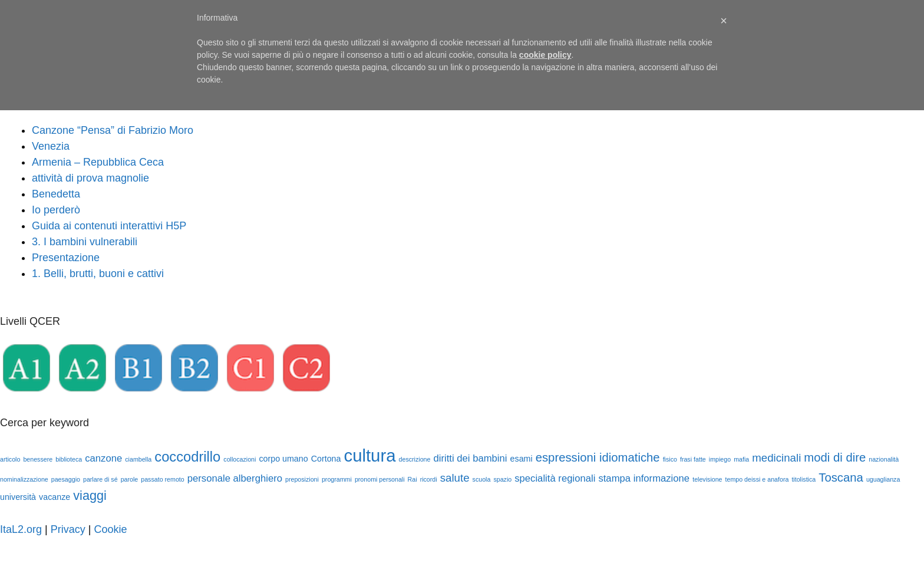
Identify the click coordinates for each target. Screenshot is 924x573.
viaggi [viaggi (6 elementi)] (90, 495)
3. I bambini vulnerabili (85, 242)
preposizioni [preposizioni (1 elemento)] (302, 479)
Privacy (68, 529)
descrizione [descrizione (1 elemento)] (415, 459)
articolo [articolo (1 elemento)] (10, 459)
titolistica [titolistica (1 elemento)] (803, 479)
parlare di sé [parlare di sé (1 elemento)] (100, 479)
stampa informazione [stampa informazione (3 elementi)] (644, 478)
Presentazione (66, 258)
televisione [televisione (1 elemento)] (707, 479)
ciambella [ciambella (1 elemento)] (138, 459)
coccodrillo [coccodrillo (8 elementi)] (187, 457)
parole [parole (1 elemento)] (130, 479)
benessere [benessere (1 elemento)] (38, 459)
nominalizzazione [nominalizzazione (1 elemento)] (24, 479)
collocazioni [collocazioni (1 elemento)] (240, 459)
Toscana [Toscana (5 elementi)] (841, 477)
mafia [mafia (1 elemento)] (741, 459)
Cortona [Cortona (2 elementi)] (326, 459)
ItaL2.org (21, 529)
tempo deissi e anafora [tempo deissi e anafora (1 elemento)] (757, 479)
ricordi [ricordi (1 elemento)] (429, 479)
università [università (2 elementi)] (18, 497)
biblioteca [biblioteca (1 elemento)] (69, 459)
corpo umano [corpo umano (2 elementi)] (283, 459)
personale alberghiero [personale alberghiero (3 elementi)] (235, 478)
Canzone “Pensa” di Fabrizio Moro (113, 130)
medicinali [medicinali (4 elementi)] (776, 458)
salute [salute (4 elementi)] (455, 478)
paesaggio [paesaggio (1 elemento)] (66, 479)
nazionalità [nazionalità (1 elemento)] (884, 459)
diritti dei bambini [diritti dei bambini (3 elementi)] (470, 458)
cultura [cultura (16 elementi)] (369, 455)
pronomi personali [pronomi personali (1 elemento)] (380, 479)
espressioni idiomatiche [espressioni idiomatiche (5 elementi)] (598, 457)
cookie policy (545, 55)
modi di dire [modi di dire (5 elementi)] (835, 457)
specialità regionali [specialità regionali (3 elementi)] (555, 478)
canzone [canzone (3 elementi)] (103, 458)
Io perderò (56, 210)
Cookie (110, 529)
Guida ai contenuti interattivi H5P (109, 226)
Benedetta (56, 194)
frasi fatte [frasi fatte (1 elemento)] (693, 459)
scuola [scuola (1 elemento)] (482, 479)
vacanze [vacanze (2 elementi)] (55, 497)
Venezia (51, 146)
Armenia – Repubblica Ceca (98, 162)
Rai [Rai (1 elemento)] (412, 479)
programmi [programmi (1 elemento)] (337, 479)
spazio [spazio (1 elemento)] (502, 479)
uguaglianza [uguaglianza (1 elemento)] (883, 479)
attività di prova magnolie (90, 178)
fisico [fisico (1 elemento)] (670, 459)
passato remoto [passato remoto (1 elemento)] (162, 479)
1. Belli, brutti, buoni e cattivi (98, 274)
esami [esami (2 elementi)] (522, 459)
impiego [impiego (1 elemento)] (720, 459)
